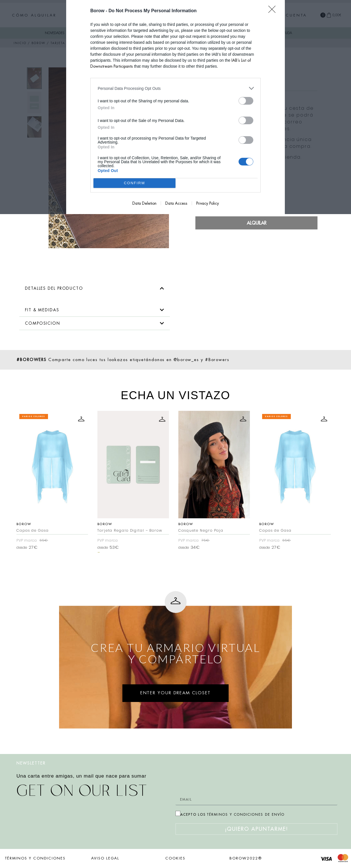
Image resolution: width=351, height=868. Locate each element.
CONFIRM (134, 183)
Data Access (176, 203)
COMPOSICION (43, 323)
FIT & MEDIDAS (42, 310)
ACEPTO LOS (232, 814)
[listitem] (175, 88)
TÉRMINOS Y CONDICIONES (35, 858)
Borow (69, 524)
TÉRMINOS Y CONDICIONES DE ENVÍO (246, 815)
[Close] (274, 11)
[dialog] (175, 107)
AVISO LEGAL (105, 858)
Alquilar (257, 223)
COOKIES (175, 858)
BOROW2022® (246, 858)
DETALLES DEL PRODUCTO (54, 288)
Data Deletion (144, 203)
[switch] (246, 101)
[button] (95, 288)
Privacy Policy (208, 203)
